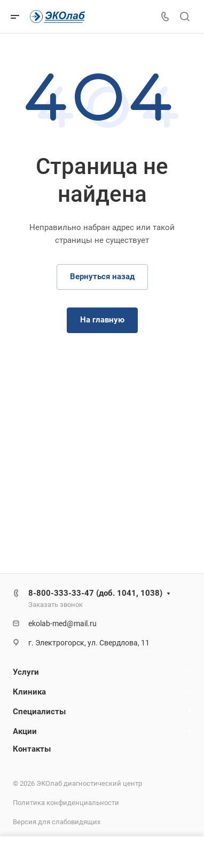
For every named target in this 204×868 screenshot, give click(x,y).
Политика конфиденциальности (66, 803)
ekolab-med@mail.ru (62, 624)
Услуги (26, 672)
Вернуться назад (102, 277)
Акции (25, 731)
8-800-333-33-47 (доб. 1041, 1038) (95, 593)
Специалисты (39, 712)
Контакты (32, 749)
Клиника (29, 692)
